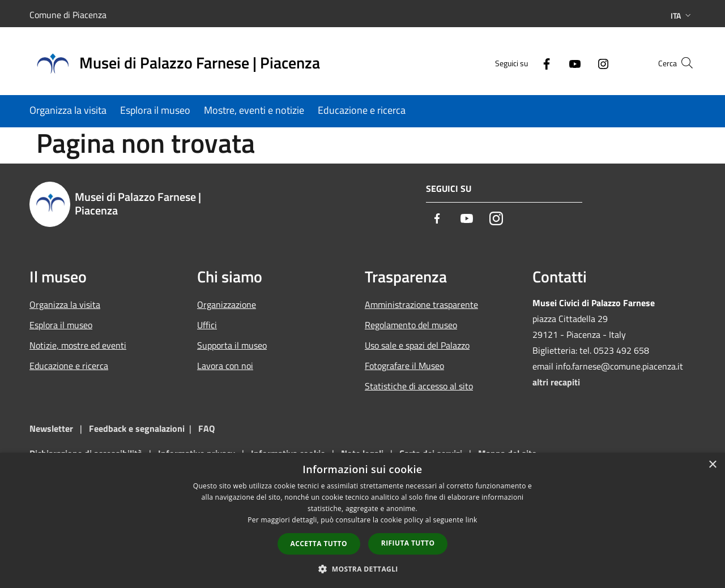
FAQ (206, 428)
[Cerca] (682, 63)
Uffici (207, 325)
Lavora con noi (225, 366)
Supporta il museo (232, 345)
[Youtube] (553, 63)
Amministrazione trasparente (421, 304)
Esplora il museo (61, 325)
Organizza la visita (65, 304)
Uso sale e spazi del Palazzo (417, 345)
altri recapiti (556, 382)
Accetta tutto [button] (319, 544)
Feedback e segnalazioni (137, 428)
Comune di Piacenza (68, 15)
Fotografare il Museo (404, 366)
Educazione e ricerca (69, 366)
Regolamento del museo (411, 325)
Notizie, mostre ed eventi (78, 345)
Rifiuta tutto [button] (408, 543)
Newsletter (51, 428)
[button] (362, 569)
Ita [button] (682, 16)
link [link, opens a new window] (472, 520)
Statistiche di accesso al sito (419, 386)
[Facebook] (524, 63)
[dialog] (362, 520)
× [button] (712, 465)
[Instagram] (581, 63)
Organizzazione (227, 304)
